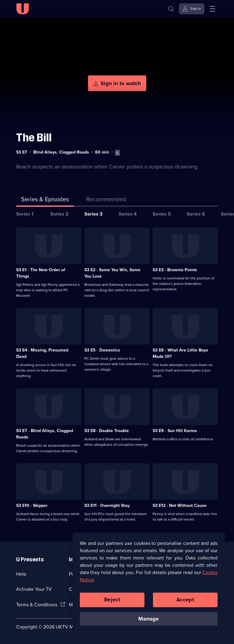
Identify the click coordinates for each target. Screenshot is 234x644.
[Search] (171, 9)
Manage (149, 620)
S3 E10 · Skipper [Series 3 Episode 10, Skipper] (32, 506)
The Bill (34, 138)
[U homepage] (23, 9)
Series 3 (93, 214)
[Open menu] (212, 9)
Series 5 (162, 214)
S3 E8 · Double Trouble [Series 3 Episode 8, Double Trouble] (107, 431)
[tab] (106, 200)
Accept (185, 601)
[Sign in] (192, 9)
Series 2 (59, 214)
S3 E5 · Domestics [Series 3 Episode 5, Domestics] (102, 350)
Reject (112, 601)
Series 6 (196, 214)
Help (21, 574)
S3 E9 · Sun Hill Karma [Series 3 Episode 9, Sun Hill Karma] (175, 431)
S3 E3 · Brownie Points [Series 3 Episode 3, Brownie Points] (175, 270)
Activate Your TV (34, 589)
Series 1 (25, 214)
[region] (149, 587)
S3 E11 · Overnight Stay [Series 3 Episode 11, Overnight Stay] (107, 506)
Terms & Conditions (37, 605)
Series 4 (128, 214)
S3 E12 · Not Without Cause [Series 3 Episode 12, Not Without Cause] (180, 506)
